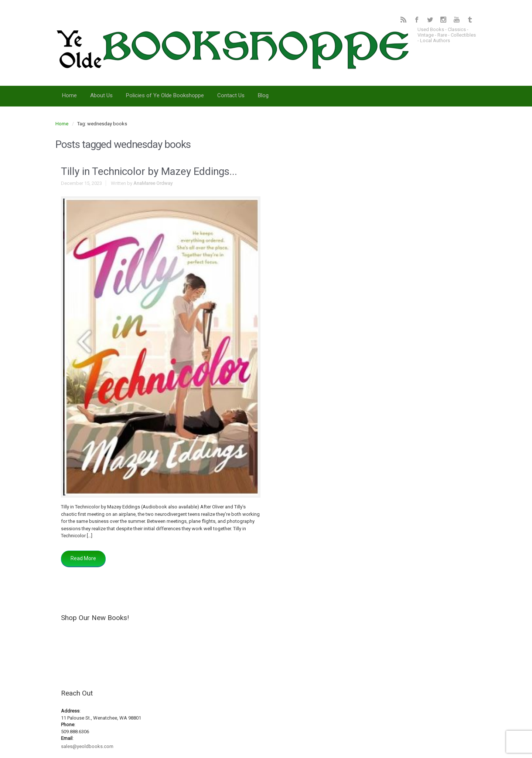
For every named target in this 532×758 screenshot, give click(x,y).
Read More (83, 558)
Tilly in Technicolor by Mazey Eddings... (149, 171)
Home (62, 124)
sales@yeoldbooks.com (87, 746)
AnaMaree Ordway (153, 183)
